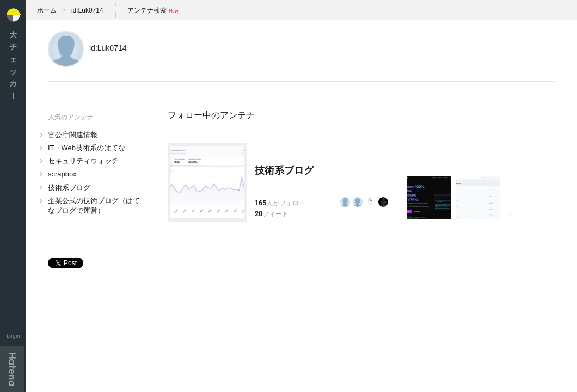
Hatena (12, 369)
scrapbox (62, 174)
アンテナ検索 (147, 10)
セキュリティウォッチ (83, 161)
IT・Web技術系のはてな (87, 148)
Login (13, 336)
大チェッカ (13, 65)
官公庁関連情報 (73, 135)
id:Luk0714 (87, 10)
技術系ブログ (69, 188)
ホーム (47, 10)
